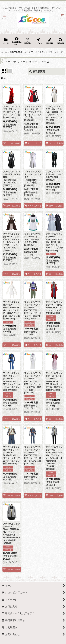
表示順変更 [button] (37, 71)
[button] (5, 16)
